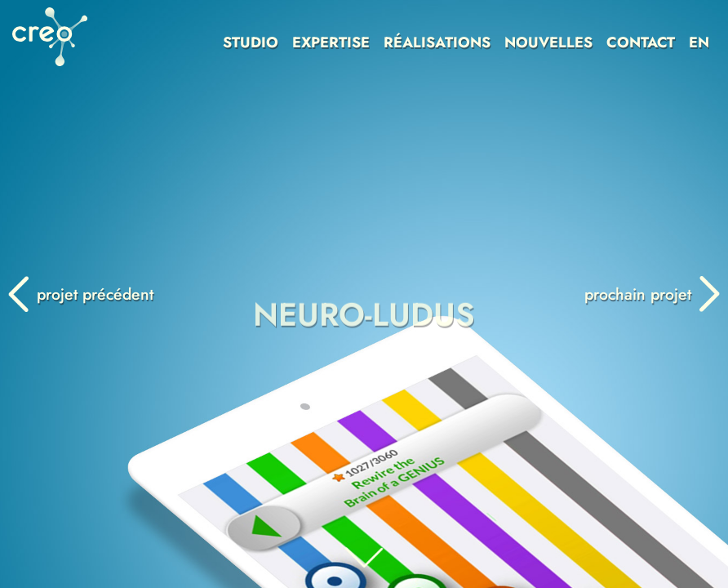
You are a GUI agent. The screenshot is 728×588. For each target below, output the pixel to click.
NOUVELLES (548, 42)
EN (699, 42)
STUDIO (251, 42)
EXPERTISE (331, 42)
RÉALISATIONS (437, 42)
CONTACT (641, 42)
